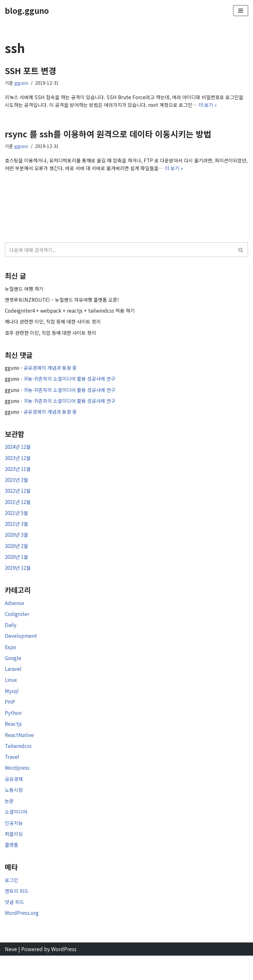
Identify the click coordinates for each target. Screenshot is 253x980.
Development (21, 650)
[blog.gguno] (27, 11)
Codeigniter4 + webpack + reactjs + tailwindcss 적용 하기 (72, 315)
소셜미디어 (17, 832)
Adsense (14, 615)
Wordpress (18, 787)
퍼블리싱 (14, 855)
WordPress (64, 973)
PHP (10, 718)
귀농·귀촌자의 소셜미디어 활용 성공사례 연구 (73, 384)
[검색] (119, 253)
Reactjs (14, 741)
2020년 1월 (18, 568)
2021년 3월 (18, 534)
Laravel (13, 684)
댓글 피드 (15, 925)
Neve (11, 973)
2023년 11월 (19, 477)
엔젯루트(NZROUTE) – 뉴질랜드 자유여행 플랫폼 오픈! (65, 303)
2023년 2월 (18, 489)
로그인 (12, 902)
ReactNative (19, 752)
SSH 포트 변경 (31, 70)
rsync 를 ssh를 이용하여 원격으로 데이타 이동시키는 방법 (108, 135)
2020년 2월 (18, 557)
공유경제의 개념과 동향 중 (53, 373)
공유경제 (14, 798)
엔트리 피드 (18, 914)
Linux (11, 695)
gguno (22, 83)
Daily (11, 638)
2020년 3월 (18, 545)
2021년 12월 (19, 511)
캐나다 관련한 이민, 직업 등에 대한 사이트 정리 (56, 326)
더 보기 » (232, 106)
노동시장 (14, 810)
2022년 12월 (19, 500)
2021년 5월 (18, 523)
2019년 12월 (19, 580)
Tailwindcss (19, 764)
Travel (12, 775)
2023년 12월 (19, 465)
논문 (10, 821)
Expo (11, 661)
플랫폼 (12, 867)
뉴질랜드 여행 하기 (25, 291)
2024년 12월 (19, 454)
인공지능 (14, 844)
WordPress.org (22, 937)
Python (13, 730)
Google (14, 672)
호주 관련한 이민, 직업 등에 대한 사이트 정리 (53, 337)
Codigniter (18, 627)
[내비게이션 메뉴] (241, 11)
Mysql (12, 707)
